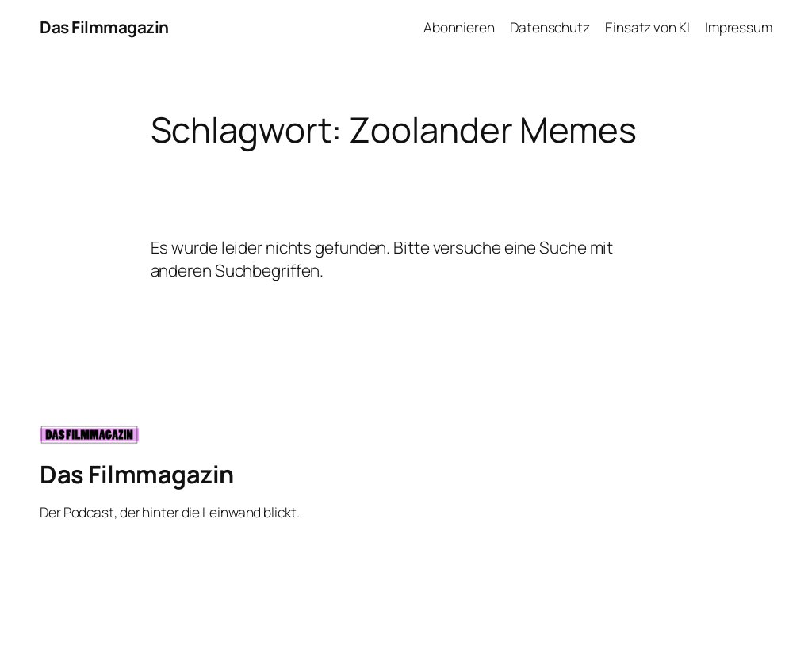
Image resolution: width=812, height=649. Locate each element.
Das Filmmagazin (104, 27)
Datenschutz (550, 27)
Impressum (739, 27)
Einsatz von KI (647, 27)
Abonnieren (459, 27)
